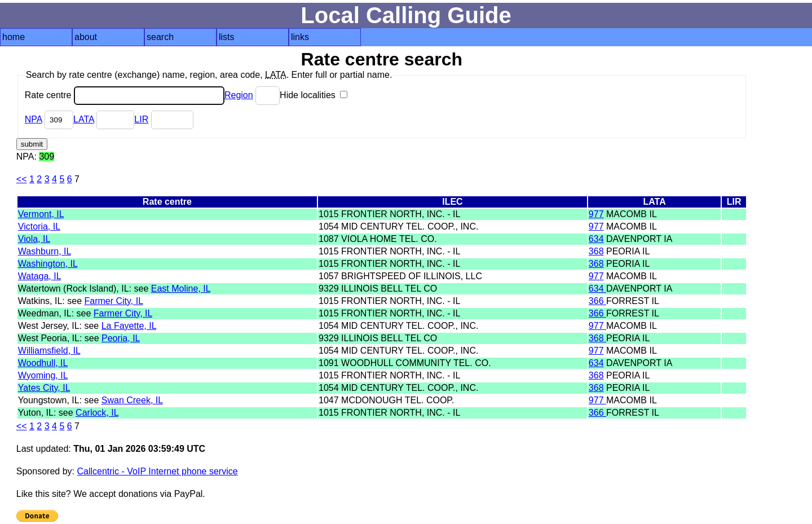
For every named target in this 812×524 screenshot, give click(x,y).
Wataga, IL (39, 276)
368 (596, 251)
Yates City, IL (44, 388)
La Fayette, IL (129, 326)
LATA (84, 119)
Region (239, 95)
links (300, 37)
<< (22, 179)
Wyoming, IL (43, 375)
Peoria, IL (121, 338)
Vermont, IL (41, 214)
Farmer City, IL (113, 301)
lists (227, 37)
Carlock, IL (97, 413)
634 (596, 239)
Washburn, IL (45, 251)
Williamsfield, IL (49, 351)
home (14, 37)
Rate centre (125, 95)
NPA (34, 119)
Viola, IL (34, 239)
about (86, 37)
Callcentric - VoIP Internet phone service (157, 471)
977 (596, 214)
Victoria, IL (39, 226)
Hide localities (314, 95)
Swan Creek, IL (132, 400)
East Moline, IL (181, 289)
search (160, 37)
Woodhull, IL (43, 363)
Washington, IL (48, 264)
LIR (141, 119)
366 (597, 301)
